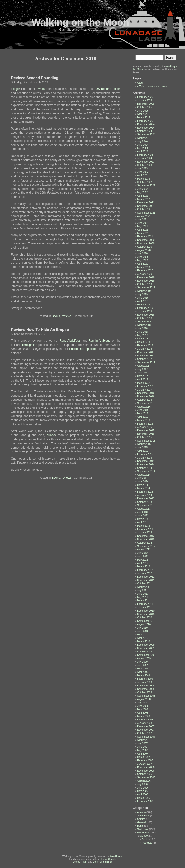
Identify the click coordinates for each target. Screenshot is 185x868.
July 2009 (142, 662)
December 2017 (146, 352)
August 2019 (144, 291)
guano (51, 435)
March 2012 (143, 567)
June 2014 (143, 482)
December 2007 (146, 726)
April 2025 (143, 114)
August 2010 (144, 624)
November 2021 (146, 206)
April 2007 (143, 754)
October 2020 (144, 247)
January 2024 (144, 158)
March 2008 (143, 716)
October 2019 (144, 284)
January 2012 (144, 573)
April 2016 (143, 417)
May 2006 (142, 791)
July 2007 (142, 743)
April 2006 (143, 794)
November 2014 (146, 464)
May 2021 (142, 226)
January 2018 (144, 349)
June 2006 (143, 788)
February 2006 (145, 801)
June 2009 (143, 665)
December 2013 (146, 499)
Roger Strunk (108, 859)
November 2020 (146, 243)
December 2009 (146, 645)
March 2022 (143, 199)
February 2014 (145, 492)
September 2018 (146, 322)
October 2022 (144, 182)
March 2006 (143, 798)
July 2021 (142, 220)
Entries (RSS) (80, 862)
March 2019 (143, 305)
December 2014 (146, 461)
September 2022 (146, 186)
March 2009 (143, 675)
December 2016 (146, 393)
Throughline (29, 345)
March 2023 (143, 179)
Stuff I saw (143, 829)
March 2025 (143, 117)
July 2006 (142, 784)
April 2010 (143, 638)
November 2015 (146, 434)
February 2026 (145, 97)
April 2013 (143, 522)
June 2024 (143, 145)
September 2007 (146, 737)
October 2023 (144, 165)
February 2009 (145, 679)
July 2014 (142, 478)
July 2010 (142, 628)
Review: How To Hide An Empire (40, 330)
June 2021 (143, 223)
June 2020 (143, 257)
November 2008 (146, 689)
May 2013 (142, 519)
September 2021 (146, 213)
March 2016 (143, 420)
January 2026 (144, 100)
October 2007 (144, 733)
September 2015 (146, 441)
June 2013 (143, 516)
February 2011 (145, 604)
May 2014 (142, 485)
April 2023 (143, 175)
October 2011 (144, 584)
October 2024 (144, 131)
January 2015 (144, 458)
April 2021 (143, 230)
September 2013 (146, 505)
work (42, 89)
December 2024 (146, 124)
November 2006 (146, 771)
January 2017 (144, 390)
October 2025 (144, 107)
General (141, 822)
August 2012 (144, 550)
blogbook (144, 816)
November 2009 (146, 648)
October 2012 (144, 543)
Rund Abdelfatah (70, 341)
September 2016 (146, 403)
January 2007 (144, 764)
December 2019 (146, 277)
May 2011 (142, 597)
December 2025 (146, 104)
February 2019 (145, 308)
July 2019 (142, 294)
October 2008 (144, 692)
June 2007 (143, 747)
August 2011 (144, 587)
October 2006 (144, 774)
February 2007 (145, 760)
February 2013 (145, 529)
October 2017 (144, 359)
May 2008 (142, 709)
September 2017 (146, 362)
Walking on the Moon (80, 22)
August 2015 (144, 444)
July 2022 (142, 189)
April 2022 (143, 196)
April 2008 (143, 713)
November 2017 (146, 356)
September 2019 (146, 288)
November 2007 (146, 730)
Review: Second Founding (35, 78)
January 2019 (144, 311)
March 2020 (143, 267)
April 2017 (143, 379)
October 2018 (144, 318)
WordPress (116, 856)
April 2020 (143, 264)
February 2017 (145, 386)
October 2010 (144, 618)
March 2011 (143, 601)
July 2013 (142, 512)
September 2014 (146, 471)
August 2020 (144, 250)
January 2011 (144, 607)
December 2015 (146, 430)
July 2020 (142, 254)
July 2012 (142, 553)
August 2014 (144, 475)
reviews (67, 316)
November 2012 (146, 539)
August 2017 (144, 366)
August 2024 (144, 138)
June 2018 (143, 332)
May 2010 (142, 635)
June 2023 (143, 172)
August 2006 (144, 781)
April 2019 (143, 301)
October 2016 (144, 400)
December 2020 (146, 240)
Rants (140, 826)
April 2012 (143, 563)
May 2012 (142, 560)
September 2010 (146, 621)
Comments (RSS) (102, 862)
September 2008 (146, 696)
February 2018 (145, 345)
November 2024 (146, 128)
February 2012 (145, 570)
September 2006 (146, 777)
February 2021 (145, 237)
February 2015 (145, 454)
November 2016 (146, 396)
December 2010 (146, 611)
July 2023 (142, 169)
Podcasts (147, 843)
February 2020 (145, 271)
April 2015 (143, 451)
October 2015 (144, 437)
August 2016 (144, 407)
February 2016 (145, 424)
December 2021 (146, 203)
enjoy (16, 89)
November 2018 (146, 315)
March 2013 (143, 526)
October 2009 (144, 652)
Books (56, 316)
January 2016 (144, 427)
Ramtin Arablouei (100, 341)
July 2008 (142, 703)
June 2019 (143, 298)
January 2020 (144, 274)
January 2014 (144, 495)
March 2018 (143, 342)
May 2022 (142, 192)
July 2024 (142, 141)
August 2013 (144, 509)
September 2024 (146, 135)
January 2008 (144, 723)
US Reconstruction (108, 89)
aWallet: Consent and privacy (153, 86)
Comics (141, 819)
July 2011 (142, 590)
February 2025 (145, 121)
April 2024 (143, 152)
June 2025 (143, 111)
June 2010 (143, 631)
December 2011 (146, 577)
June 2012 (143, 556)
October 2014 (144, 468)
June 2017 (143, 373)
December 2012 (146, 536)
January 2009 (144, 682)
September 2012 (146, 546)
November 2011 (146, 580)
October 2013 (144, 502)
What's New (143, 833)
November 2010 (146, 614)
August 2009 (144, 658)
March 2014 (143, 488)
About (140, 83)
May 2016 (142, 413)
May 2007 (142, 750)
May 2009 (142, 669)
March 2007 (143, 757)
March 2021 (143, 233)
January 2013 (144, 533)
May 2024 (142, 148)
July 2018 (142, 328)
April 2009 (143, 672)
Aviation (141, 812)
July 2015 (142, 447)
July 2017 (142, 369)
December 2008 (146, 686)
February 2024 (145, 155)
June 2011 (143, 594)
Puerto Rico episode (82, 349)
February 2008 (145, 720)
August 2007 (144, 740)
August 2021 (144, 216)
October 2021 (144, 209)
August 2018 (144, 325)
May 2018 (142, 335)
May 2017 (142, 376)
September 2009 (146, 655)
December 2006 (146, 767)
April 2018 (143, 339)
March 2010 (143, 641)
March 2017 (143, 383)
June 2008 (143, 706)
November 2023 (146, 162)
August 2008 (144, 699)
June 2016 (143, 410)
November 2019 (146, 281)
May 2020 (142, 260)
